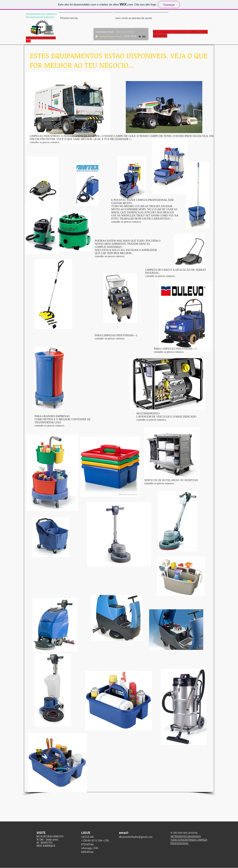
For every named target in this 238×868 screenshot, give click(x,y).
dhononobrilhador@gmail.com (136, 837)
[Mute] (140, 36)
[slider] (144, 37)
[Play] (97, 36)
